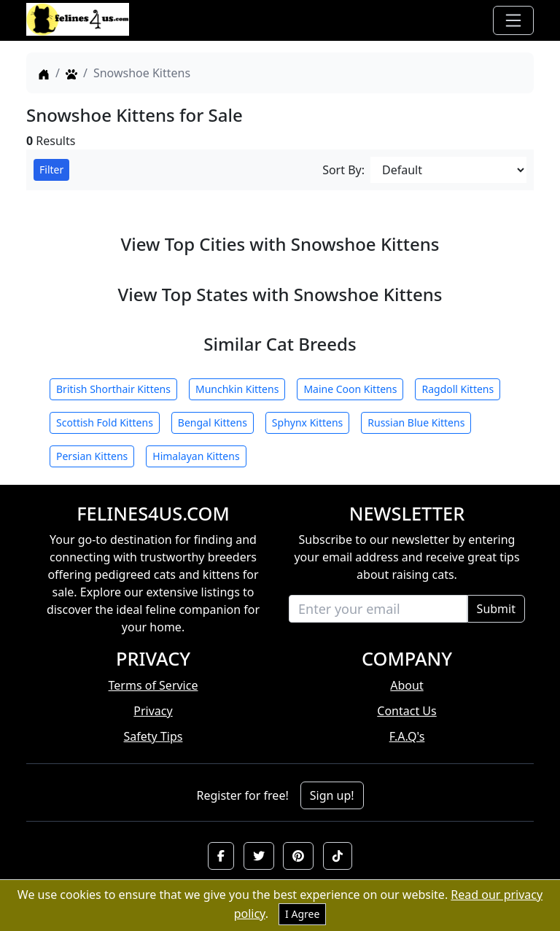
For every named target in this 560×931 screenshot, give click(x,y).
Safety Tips (153, 736)
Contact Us (407, 711)
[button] (221, 856)
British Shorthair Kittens (113, 389)
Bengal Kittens (213, 422)
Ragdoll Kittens (458, 389)
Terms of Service (153, 685)
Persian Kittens (92, 456)
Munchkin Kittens (237, 389)
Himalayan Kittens (196, 456)
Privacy (153, 711)
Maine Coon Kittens (350, 389)
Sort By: (343, 170)
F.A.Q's (407, 736)
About (407, 685)
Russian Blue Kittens (416, 422)
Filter (51, 170)
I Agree (302, 914)
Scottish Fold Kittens (105, 422)
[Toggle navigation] (513, 20)
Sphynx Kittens (307, 422)
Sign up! (332, 795)
